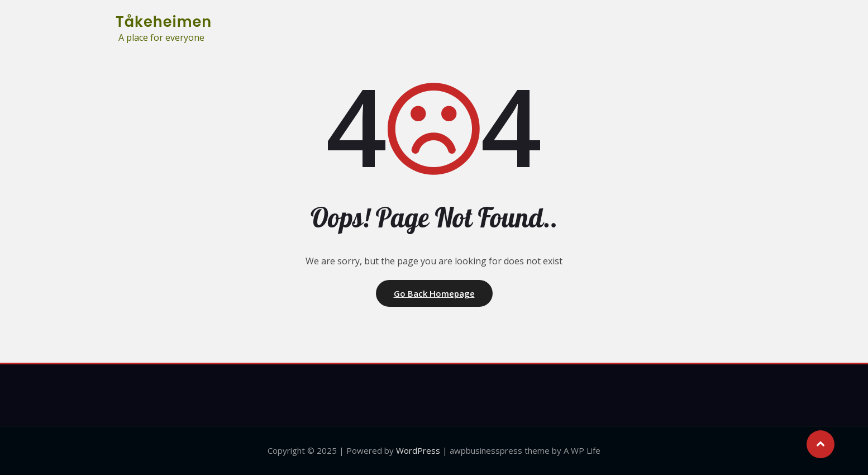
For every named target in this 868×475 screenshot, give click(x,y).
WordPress (418, 450)
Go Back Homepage (434, 293)
